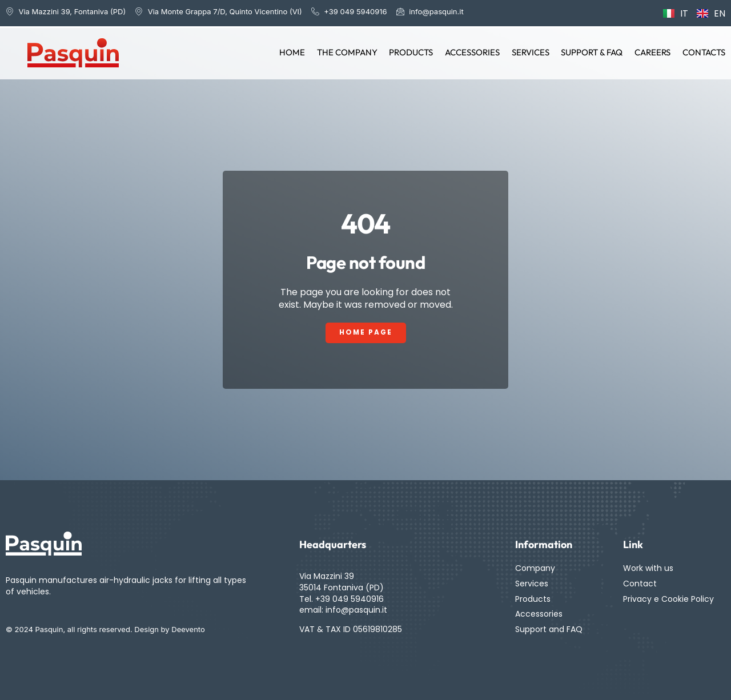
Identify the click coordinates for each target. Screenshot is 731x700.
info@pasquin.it (356, 610)
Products (413, 52)
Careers (653, 52)
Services (532, 52)
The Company (350, 52)
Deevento (188, 630)
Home (295, 52)
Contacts (704, 52)
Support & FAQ (593, 52)
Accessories (474, 52)
